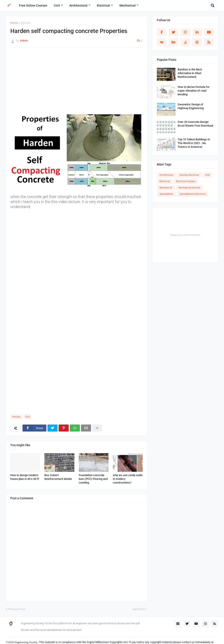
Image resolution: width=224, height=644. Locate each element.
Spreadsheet (166, 194)
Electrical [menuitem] (103, 5)
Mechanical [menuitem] (128, 5)
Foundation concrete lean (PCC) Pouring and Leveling (93, 479)
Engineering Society (26, 642)
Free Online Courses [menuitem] (33, 5)
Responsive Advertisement (185, 235)
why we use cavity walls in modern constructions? (128, 479)
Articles (25, 23)
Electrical (165, 181)
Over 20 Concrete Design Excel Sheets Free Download (195, 124)
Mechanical (166, 188)
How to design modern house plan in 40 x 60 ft (25, 477)
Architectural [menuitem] (78, 5)
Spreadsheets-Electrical (193, 194)
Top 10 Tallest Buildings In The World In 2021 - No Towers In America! (194, 143)
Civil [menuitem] (57, 5)
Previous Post (17, 609)
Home (14, 23)
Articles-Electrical (189, 175)
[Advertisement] (76, 83)
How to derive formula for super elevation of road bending (194, 91)
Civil (27, 417)
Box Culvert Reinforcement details (58, 477)
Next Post (139, 609)
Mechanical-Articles (189, 188)
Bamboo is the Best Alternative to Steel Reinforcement (190, 73)
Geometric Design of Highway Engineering (191, 106)
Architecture (166, 175)
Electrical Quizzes (186, 181)
